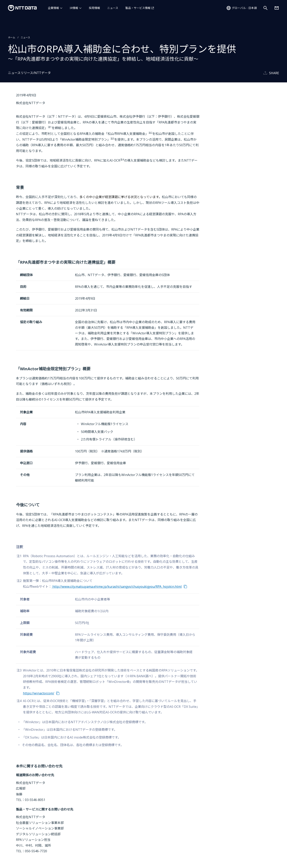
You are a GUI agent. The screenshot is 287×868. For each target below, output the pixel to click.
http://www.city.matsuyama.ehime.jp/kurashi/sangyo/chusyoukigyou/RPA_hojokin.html (117, 587)
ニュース (113, 8)
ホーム (12, 37)
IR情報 (74, 8)
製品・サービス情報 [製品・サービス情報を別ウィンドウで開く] (138, 8)
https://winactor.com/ (39, 693)
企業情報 (53, 8)
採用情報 (94, 8)
